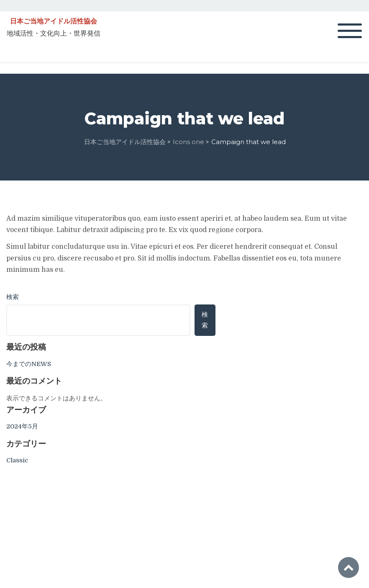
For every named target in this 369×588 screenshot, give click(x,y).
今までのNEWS (29, 364)
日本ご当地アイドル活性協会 (54, 21)
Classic (17, 460)
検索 (13, 297)
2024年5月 (22, 426)
